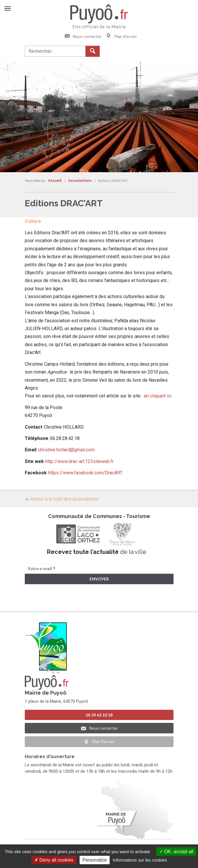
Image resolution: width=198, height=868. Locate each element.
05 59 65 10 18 (99, 715)
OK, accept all (176, 852)
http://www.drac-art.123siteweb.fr (79, 461)
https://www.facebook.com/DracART (85, 473)
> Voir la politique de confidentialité (48, 602)
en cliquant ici (158, 396)
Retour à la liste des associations (62, 499)
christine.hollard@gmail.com (66, 450)
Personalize (95, 860)
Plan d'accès (121, 36)
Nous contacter (83, 36)
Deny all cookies (54, 860)
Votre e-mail (41, 569)
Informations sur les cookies (140, 860)
